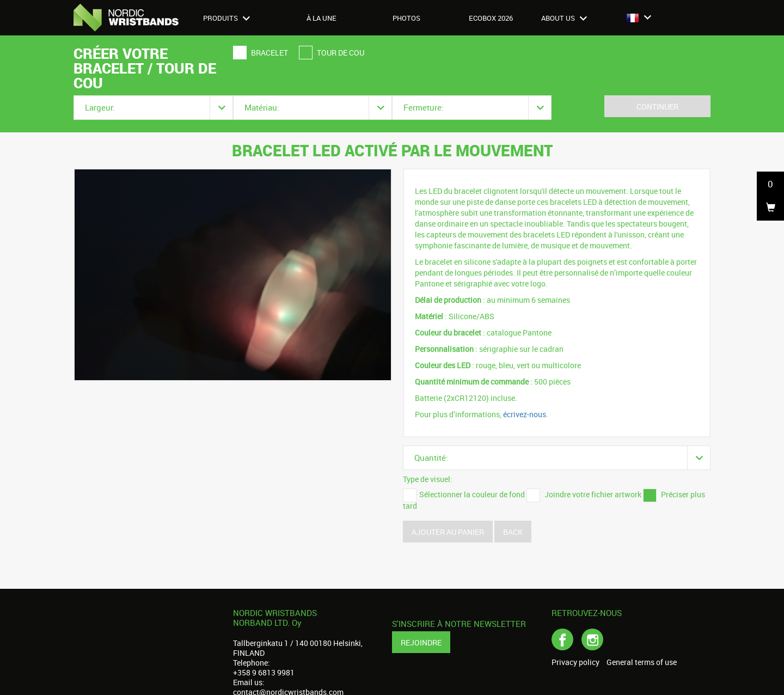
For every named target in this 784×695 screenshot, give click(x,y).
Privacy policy (575, 662)
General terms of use (642, 662)
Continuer (657, 106)
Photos (406, 18)
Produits (226, 18)
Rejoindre (421, 642)
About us (564, 18)
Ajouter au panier (448, 532)
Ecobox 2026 (491, 18)
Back (513, 532)
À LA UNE (321, 18)
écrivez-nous (525, 414)
